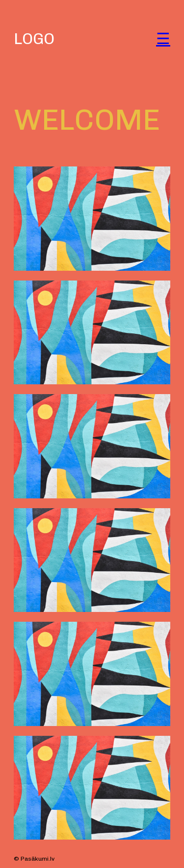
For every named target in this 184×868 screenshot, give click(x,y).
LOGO (34, 39)
